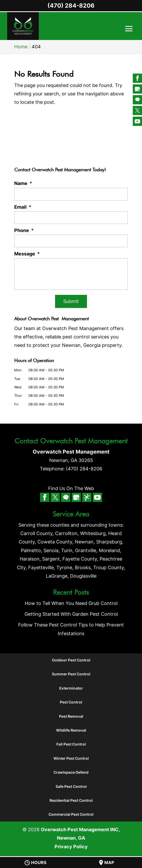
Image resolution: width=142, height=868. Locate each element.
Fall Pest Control (71, 744)
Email (23, 207)
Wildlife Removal (71, 730)
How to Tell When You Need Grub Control (71, 603)
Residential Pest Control (71, 800)
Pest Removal (71, 716)
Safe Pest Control (71, 786)
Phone (24, 230)
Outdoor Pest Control (71, 660)
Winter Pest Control (71, 758)
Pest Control (71, 702)
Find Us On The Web (71, 488)
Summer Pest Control (71, 674)
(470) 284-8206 (71, 6)
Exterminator (71, 688)
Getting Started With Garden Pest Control (71, 614)
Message (27, 254)
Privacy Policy (71, 847)
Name (23, 183)
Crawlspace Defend (71, 772)
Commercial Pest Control (71, 815)
